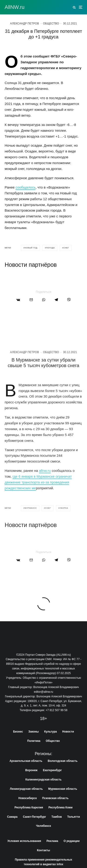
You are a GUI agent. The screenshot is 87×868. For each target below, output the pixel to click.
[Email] (31, 300)
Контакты (43, 850)
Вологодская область (63, 761)
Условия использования (24, 841)
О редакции (72, 841)
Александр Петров (24, 24)
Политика (34, 741)
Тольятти (74, 817)
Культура (50, 732)
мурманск (31, 527)
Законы (34, 732)
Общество (51, 24)
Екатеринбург (52, 770)
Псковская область (55, 798)
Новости (68, 732)
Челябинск (43, 826)
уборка (64, 527)
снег (66, 248)
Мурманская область (63, 789)
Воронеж (31, 770)
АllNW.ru (15, 7)
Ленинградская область (26, 789)
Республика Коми (61, 807)
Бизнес (18, 732)
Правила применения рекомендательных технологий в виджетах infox (43, 862)
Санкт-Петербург (35, 817)
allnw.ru (45, 489)
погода (50, 248)
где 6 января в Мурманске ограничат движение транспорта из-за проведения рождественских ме (38, 501)
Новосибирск (27, 798)
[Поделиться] (18, 300)
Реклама (52, 841)
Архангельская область (26, 761)
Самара (12, 817)
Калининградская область (44, 780)
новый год (31, 248)
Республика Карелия (29, 807)
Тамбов (57, 817)
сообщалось (26, 187)
